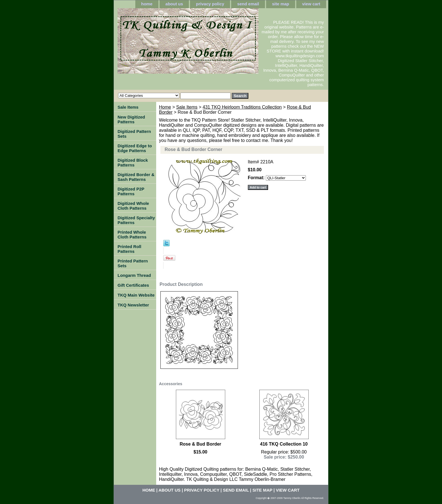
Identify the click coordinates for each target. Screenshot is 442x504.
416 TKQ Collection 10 (284, 444)
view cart (311, 4)
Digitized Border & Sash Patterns (136, 177)
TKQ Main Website (136, 295)
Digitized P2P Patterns (131, 191)
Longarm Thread (134, 275)
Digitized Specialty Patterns (136, 220)
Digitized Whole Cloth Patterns (133, 206)
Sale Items (187, 107)
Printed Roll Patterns (129, 249)
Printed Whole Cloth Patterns (132, 235)
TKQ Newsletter (133, 305)
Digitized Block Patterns (133, 163)
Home (165, 107)
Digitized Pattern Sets (134, 134)
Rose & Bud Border (200, 444)
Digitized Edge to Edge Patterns (135, 148)
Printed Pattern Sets (133, 263)
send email (248, 4)
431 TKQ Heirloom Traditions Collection (242, 107)
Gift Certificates (133, 285)
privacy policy (210, 4)
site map (281, 4)
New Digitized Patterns (131, 119)
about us (174, 4)
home (147, 4)
